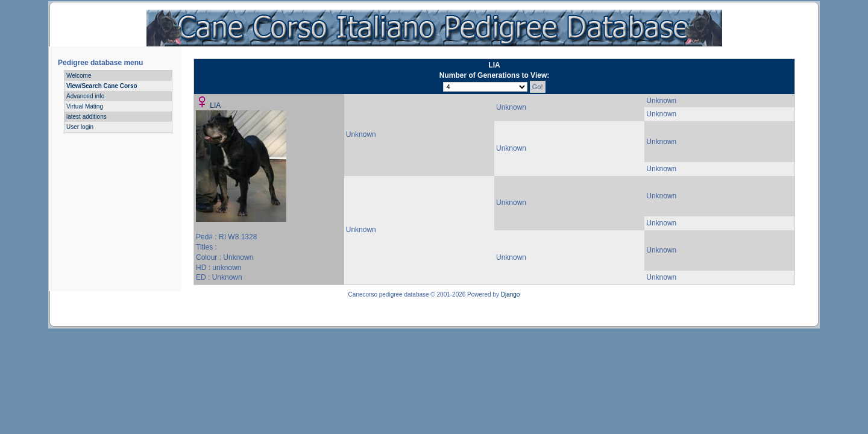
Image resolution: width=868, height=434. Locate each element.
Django (511, 294)
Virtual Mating (85, 106)
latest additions (86, 117)
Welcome (79, 76)
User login (80, 127)
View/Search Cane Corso (102, 86)
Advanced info (85, 96)
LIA (215, 105)
